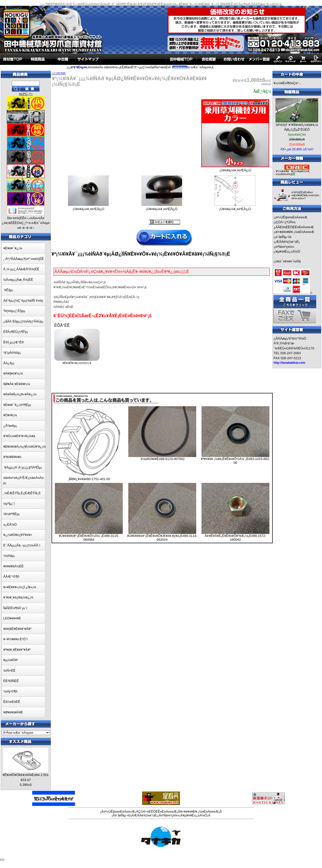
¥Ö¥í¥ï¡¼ (10, 415)
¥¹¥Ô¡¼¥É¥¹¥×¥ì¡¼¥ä (19, 436)
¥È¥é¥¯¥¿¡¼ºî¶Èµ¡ (17, 405)
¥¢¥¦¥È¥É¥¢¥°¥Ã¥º (17, 629)
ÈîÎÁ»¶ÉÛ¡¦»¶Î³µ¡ (16, 332)
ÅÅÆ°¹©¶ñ (11, 577)
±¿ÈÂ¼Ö (10, 524)
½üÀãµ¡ (9, 556)
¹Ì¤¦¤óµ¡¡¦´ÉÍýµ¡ (14, 311)
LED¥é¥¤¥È (12, 618)
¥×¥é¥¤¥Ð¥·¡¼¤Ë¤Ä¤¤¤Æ (295, 232)
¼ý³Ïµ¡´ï (9, 504)
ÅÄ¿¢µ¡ (9, 363)
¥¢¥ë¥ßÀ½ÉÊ (13, 566)
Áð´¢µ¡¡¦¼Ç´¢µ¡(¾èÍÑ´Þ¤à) (23, 301)
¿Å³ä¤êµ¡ (10, 426)
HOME (61, 73)
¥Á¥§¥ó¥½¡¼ (13, 373)
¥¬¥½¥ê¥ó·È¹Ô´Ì (15, 639)
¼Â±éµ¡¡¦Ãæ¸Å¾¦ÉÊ (18, 280)
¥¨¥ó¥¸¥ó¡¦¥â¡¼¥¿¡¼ (18, 597)
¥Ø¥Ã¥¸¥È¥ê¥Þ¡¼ (17, 384)
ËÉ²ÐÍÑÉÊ (11, 681)
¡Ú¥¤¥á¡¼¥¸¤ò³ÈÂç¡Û (235, 169)
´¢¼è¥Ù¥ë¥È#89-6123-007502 (162, 459)
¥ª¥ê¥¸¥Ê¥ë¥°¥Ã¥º (17, 650)
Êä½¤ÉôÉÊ (12, 702)
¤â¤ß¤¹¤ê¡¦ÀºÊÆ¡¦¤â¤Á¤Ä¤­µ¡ (24, 480)
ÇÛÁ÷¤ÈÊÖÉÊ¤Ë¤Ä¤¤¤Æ (158, 812)
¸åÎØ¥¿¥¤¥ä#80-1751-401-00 (89, 479)
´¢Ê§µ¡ (8, 290)
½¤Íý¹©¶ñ (10, 691)
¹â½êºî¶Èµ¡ (11, 514)
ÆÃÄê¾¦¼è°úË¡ (288, 242)
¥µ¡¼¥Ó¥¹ (11, 660)
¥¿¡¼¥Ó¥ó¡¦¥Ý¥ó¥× (18, 535)
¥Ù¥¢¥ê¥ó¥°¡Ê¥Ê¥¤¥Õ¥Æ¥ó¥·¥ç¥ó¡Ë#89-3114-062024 (162, 538)
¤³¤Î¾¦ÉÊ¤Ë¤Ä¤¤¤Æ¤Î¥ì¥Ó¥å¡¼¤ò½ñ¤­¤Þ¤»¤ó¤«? (306, 195)
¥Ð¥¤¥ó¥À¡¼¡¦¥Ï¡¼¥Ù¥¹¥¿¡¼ (25, 447)
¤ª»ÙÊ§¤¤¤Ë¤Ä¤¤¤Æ (292, 217)
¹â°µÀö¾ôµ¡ (12, 353)
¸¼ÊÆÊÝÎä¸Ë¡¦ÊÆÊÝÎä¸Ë (22, 493)
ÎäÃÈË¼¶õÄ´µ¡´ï (15, 608)
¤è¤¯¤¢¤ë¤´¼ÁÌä (288, 261)
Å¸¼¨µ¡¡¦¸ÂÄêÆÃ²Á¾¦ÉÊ (21, 269)
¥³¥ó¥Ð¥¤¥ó (12, 457)
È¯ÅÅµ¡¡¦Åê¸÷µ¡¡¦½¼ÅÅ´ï (22, 545)
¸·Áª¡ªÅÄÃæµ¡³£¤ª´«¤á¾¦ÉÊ (24, 259)
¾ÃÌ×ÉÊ (9, 671)
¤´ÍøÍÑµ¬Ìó (284, 237)
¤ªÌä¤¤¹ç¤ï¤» (285, 247)
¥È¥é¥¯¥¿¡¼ (13, 248)
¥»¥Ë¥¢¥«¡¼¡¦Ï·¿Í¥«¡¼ (20, 587)
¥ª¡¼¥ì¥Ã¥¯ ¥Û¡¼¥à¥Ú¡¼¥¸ (293, 171)
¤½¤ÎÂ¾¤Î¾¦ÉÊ (285, 174)
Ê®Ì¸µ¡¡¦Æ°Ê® (14, 342)
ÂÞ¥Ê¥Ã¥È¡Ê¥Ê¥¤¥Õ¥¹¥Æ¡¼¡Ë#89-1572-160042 (235, 538)
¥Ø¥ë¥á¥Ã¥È (13, 712)
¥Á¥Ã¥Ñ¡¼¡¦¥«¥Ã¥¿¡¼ (20, 394)
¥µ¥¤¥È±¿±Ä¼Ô (288, 252)
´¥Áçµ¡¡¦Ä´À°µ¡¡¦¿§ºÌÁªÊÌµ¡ (23, 467)
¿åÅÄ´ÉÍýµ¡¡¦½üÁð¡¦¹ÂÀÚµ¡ (23, 321)
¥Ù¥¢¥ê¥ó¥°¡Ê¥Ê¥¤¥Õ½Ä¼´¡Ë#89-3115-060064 (89, 538)
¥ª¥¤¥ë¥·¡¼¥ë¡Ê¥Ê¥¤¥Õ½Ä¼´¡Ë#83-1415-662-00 (235, 461)
